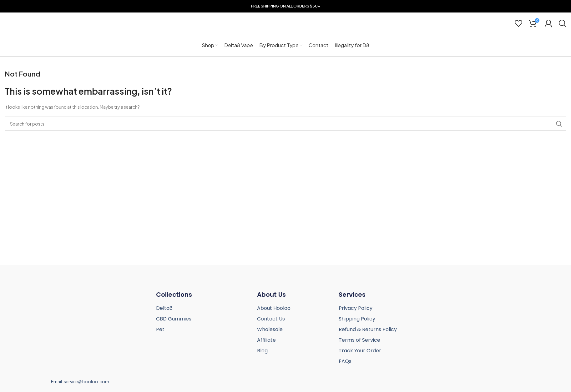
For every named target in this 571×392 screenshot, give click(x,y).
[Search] (562, 23)
